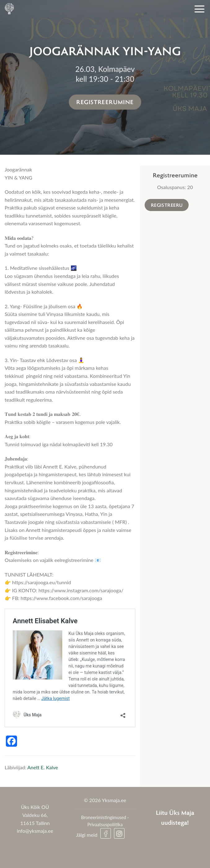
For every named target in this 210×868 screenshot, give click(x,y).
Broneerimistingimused (104, 817)
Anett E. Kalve (43, 767)
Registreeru (167, 205)
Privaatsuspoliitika (105, 825)
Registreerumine (105, 102)
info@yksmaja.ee (35, 831)
